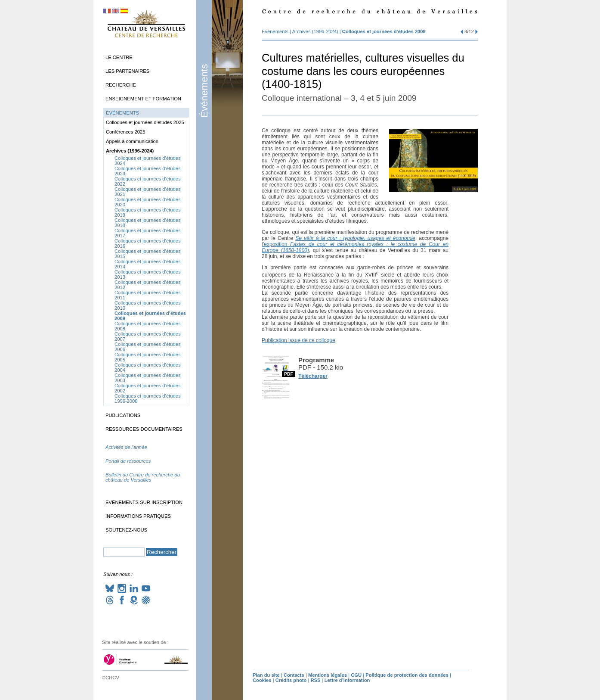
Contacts (294, 675)
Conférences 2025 (125, 132)
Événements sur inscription (144, 502)
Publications (123, 415)
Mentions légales (328, 675)
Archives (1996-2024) (315, 31)
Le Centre (119, 57)
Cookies (262, 680)
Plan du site (266, 675)
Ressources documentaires (144, 429)
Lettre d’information (347, 680)
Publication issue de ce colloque (298, 340)
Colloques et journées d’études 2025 (145, 122)
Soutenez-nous (126, 530)
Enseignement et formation (143, 99)
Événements (204, 91)
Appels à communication (132, 141)
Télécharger (313, 376)
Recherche (121, 85)
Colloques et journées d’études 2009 (384, 31)
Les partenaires (127, 71)
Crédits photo (291, 680)
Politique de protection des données (407, 675)
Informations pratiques (138, 516)
